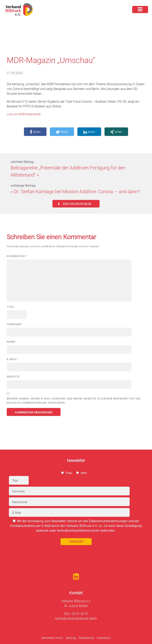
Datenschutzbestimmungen (108, 521)
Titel (11, 307)
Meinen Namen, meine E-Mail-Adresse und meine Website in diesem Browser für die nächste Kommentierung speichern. (74, 401)
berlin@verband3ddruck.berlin (76, 619)
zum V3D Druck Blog (77, 204)
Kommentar (17, 256)
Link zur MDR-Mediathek (24, 114)
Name (11, 342)
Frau (69, 473)
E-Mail (12, 359)
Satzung (71, 638)
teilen (35, 132)
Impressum (104, 638)
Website (13, 377)
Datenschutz (86, 638)
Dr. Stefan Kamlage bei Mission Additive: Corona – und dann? (77, 192)
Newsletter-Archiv (52, 638)
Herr (84, 473)
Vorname (15, 324)
